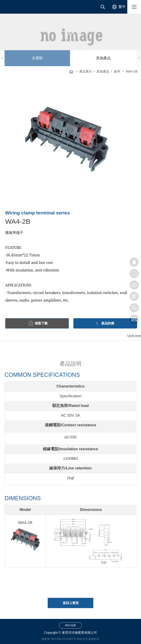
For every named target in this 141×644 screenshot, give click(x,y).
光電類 (37, 58)
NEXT (139, 58)
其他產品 (103, 58)
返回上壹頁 (71, 606)
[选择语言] (118, 7)
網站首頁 (71, 70)
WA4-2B (132, 71)
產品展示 (86, 71)
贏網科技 (94, 639)
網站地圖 (70, 625)
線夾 (117, 71)
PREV (2, 58)
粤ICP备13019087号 (64, 639)
